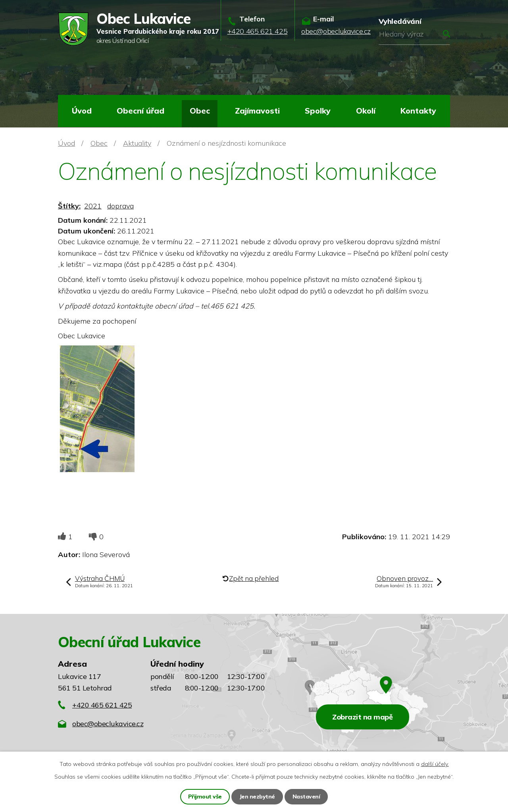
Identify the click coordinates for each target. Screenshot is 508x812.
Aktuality (137, 143)
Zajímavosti (257, 111)
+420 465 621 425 (102, 705)
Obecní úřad (140, 111)
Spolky (318, 111)
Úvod (82, 111)
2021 (93, 206)
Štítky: (69, 206)
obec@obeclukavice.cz (108, 724)
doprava (120, 206)
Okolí (366, 111)
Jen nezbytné (257, 797)
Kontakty (418, 111)
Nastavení (306, 797)
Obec (200, 111)
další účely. (435, 764)
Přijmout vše (205, 797)
